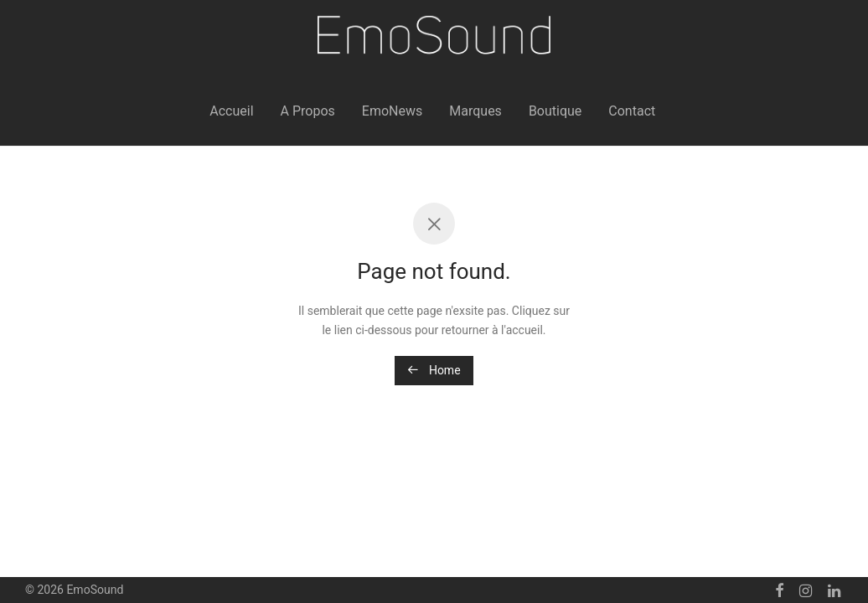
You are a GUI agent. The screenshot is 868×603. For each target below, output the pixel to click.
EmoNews (392, 111)
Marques (475, 111)
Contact (632, 111)
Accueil (231, 111)
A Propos (308, 111)
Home (434, 370)
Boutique (555, 111)
